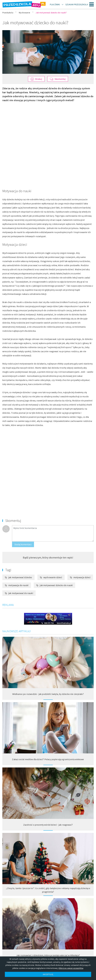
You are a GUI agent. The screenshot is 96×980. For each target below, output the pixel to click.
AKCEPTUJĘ (48, 974)
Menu (92, 4)
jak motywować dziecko (20, 577)
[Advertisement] (48, 123)
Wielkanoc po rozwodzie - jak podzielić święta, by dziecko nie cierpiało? (48, 694)
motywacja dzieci (82, 577)
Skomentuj (60, 79)
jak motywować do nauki (21, 593)
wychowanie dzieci (53, 577)
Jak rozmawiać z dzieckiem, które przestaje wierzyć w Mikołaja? (48, 955)
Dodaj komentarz (23, 544)
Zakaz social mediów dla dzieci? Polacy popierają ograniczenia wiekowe (48, 759)
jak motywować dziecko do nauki (56, 585)
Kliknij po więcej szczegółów (71, 968)
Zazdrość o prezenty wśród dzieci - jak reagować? (48, 825)
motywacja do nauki (18, 585)
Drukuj (39, 79)
